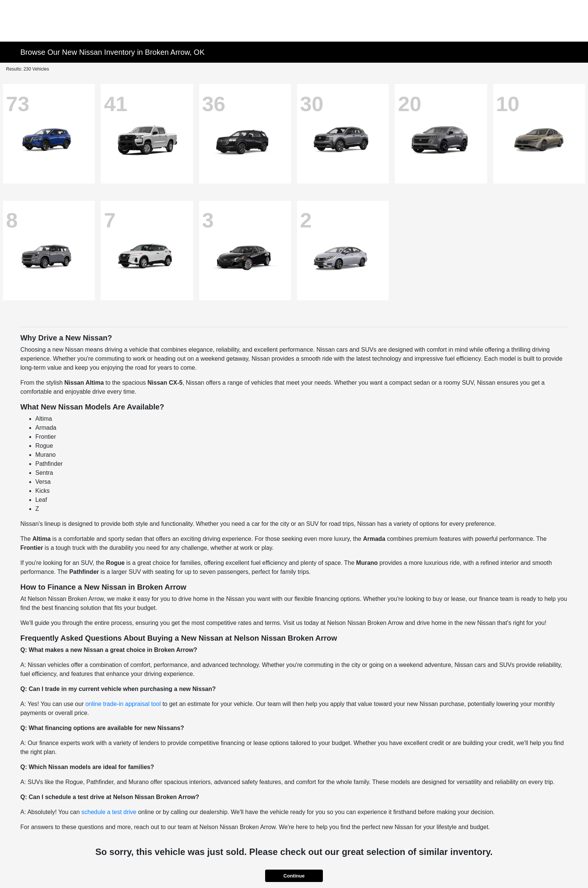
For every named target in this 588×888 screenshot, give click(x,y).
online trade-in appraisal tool (123, 704)
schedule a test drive (109, 812)
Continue (294, 876)
